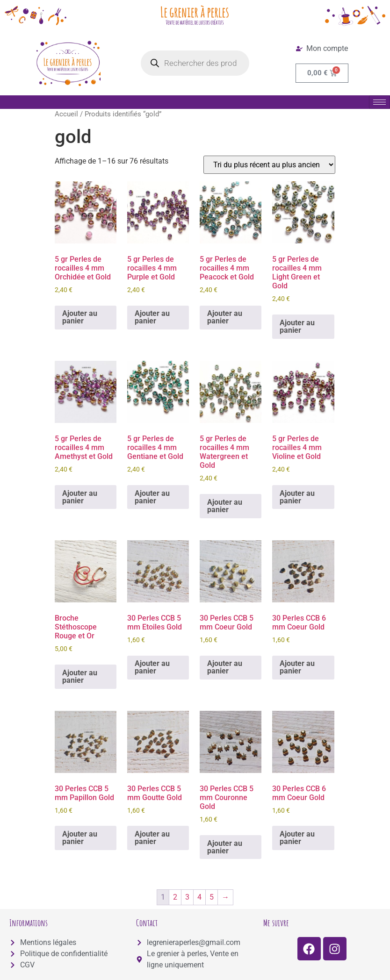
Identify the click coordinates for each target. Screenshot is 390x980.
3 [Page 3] (187, 897)
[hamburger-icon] (379, 102)
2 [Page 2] (175, 897)
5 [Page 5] (212, 897)
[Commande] (269, 165)
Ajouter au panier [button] (80, 317)
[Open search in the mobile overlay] (195, 63)
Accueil (66, 114)
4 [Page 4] (199, 897)
